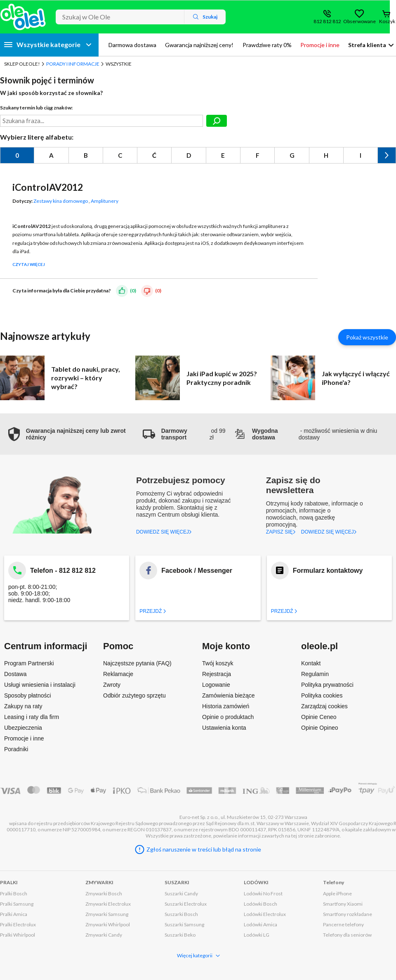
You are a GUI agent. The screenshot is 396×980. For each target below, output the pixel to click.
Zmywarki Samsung (107, 914)
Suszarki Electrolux (186, 904)
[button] (71, 434)
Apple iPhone (337, 893)
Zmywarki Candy (104, 935)
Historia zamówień (226, 706)
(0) (133, 290)
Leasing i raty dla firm (32, 717)
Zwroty (112, 685)
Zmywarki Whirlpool (108, 924)
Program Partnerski (29, 663)
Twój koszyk (218, 663)
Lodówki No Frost (263, 893)
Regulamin (315, 674)
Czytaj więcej (29, 264)
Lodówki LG (257, 935)
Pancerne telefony (343, 924)
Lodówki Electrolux (265, 914)
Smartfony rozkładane (348, 914)
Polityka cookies (322, 695)
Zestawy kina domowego (61, 201)
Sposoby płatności (28, 695)
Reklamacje (118, 674)
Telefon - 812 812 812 (63, 571)
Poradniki (16, 749)
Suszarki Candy (181, 893)
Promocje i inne (24, 738)
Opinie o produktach (228, 717)
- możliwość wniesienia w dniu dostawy (305, 434)
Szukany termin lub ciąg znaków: (36, 108)
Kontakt (311, 663)
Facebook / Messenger (197, 571)
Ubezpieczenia (23, 728)
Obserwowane (359, 21)
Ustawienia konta (224, 728)
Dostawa (15, 674)
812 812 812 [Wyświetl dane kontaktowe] (327, 21)
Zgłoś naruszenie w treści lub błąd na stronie (204, 849)
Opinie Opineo (320, 728)
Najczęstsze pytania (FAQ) (137, 663)
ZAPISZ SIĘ (281, 532)
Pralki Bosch (14, 893)
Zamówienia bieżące (229, 695)
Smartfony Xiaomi (343, 904)
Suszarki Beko (180, 935)
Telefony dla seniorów (347, 935)
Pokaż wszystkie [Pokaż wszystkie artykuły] (367, 337)
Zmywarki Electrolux (108, 904)
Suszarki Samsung (184, 924)
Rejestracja (217, 674)
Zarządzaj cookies (324, 706)
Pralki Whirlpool (18, 935)
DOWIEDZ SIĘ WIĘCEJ (164, 532)
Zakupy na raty (23, 706)
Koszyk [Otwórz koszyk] (387, 21)
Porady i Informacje (73, 64)
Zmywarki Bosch (104, 893)
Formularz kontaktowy (328, 571)
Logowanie (216, 685)
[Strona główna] (23, 17)
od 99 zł (184, 434)
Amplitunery (105, 201)
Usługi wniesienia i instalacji (40, 685)
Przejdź (153, 611)
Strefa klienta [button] (367, 45)
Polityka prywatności (327, 685)
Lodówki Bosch (260, 904)
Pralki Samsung (17, 904)
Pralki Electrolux (18, 924)
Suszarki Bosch (181, 914)
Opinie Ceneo (319, 717)
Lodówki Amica (260, 924)
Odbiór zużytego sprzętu (134, 695)
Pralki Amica (14, 914)
